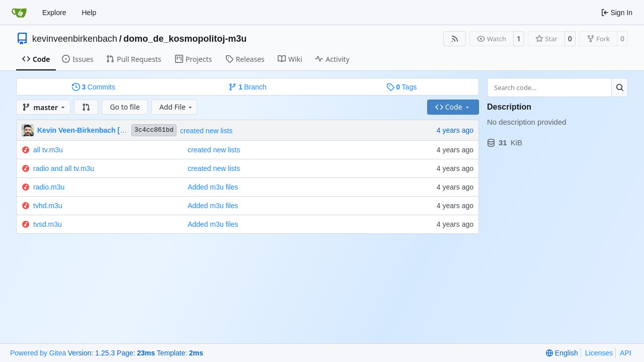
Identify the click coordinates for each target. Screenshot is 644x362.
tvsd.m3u (48, 224)
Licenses (599, 353)
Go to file (125, 107)
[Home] (19, 13)
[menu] (562, 353)
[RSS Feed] (455, 39)
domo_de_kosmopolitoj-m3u (185, 39)
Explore (54, 13)
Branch (247, 87)
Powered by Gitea (38, 353)
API (626, 353)
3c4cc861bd (154, 130)
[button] (86, 107)
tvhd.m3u (48, 206)
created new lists (206, 131)
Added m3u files (213, 187)
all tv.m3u (48, 150)
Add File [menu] (177, 107)
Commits (94, 87)
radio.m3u (49, 187)
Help (89, 13)
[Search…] (620, 87)
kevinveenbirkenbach (75, 39)
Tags (401, 87)
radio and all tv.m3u (64, 168)
